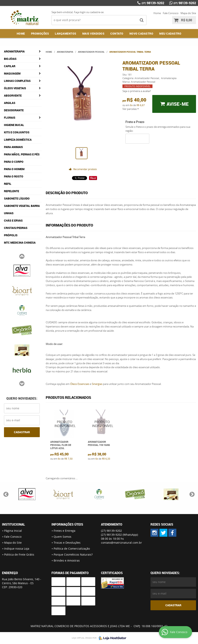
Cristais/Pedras (16, 228)
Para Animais (13, 147)
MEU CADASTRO (170, 33)
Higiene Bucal (14, 125)
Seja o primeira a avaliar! (137, 91)
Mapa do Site (188, 13)
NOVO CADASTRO (141, 33)
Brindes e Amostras (67, 560)
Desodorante (14, 110)
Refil (8, 184)
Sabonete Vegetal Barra (22, 206)
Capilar (10, 66)
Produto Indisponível (65, 424)
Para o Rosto (14, 176)
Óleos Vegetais (15, 88)
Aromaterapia (14, 51)
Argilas (10, 103)
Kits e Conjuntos (17, 132)
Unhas (9, 213)
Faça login (80, 12)
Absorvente (13, 95)
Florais (10, 118)
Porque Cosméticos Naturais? (73, 554)
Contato (117, 33)
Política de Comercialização (72, 549)
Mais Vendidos (93, 33)
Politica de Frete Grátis (19, 554)
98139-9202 (153, 3)
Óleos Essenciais (80, 384)
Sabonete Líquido (17, 198)
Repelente (12, 191)
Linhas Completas (17, 81)
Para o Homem (14, 169)
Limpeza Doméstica (18, 140)
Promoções (40, 33)
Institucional (14, 524)
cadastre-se (97, 12)
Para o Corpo (14, 162)
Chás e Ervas (13, 220)
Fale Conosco (171, 13)
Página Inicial (13, 531)
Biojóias (10, 59)
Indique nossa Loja (17, 549)
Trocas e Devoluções (67, 543)
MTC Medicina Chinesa (20, 243)
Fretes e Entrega (65, 531)
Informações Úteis (67, 524)
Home (157, 13)
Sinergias (97, 384)
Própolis (11, 235)
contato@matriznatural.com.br (121, 543)
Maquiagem (12, 73)
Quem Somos (63, 537)
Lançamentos (66, 33)
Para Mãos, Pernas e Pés (22, 154)
